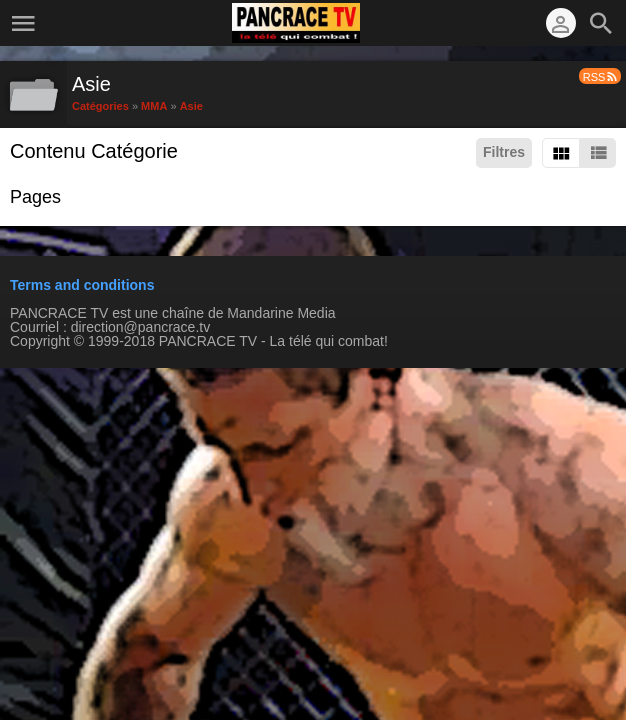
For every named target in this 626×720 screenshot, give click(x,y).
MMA (154, 105)
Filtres (504, 152)
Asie (191, 105)
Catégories (100, 105)
